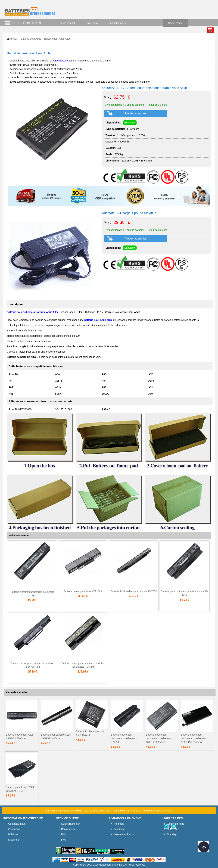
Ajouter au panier (135, 113)
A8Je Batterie (60, 61)
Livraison (119, 829)
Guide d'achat (67, 23)
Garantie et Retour (124, 834)
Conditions (14, 829)
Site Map (172, 834)
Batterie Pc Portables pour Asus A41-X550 (134, 591)
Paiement (119, 824)
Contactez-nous (117, 23)
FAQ (64, 834)
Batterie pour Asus (31, 39)
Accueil (13, 39)
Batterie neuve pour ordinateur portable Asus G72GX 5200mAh (159, 738)
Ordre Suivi (92, 23)
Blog (64, 840)
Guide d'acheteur (70, 824)
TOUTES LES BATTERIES (26, 23)
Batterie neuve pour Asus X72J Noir (83, 591)
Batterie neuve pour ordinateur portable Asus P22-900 (124, 738)
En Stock (130, 123)
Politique (13, 834)
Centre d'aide (175, 23)
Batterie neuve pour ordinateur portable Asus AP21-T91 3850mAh (194, 738)
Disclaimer (14, 840)
